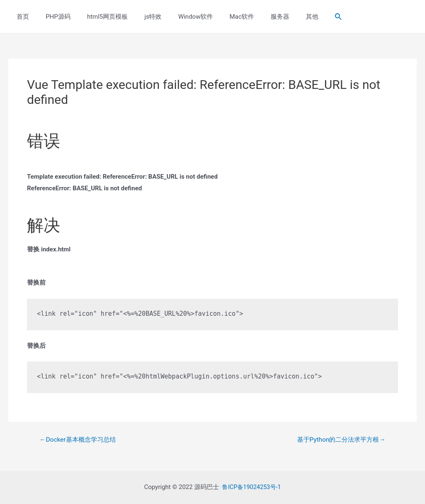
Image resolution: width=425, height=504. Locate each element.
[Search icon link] (305, 17)
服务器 (253, 17)
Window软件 (177, 17)
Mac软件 (219, 17)
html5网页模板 (97, 17)
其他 (281, 17)
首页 (21, 17)
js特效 (138, 17)
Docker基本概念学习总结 (80, 440)
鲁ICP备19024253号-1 (252, 487)
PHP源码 (52, 17)
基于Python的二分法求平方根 (338, 440)
